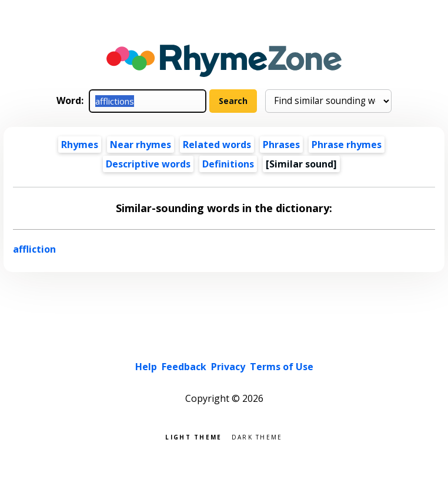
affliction (34, 249)
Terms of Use (282, 367)
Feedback (184, 367)
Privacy (228, 367)
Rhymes (80, 145)
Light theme (193, 436)
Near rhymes (141, 145)
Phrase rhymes (347, 145)
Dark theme (257, 436)
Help (146, 367)
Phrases (281, 145)
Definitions (228, 164)
